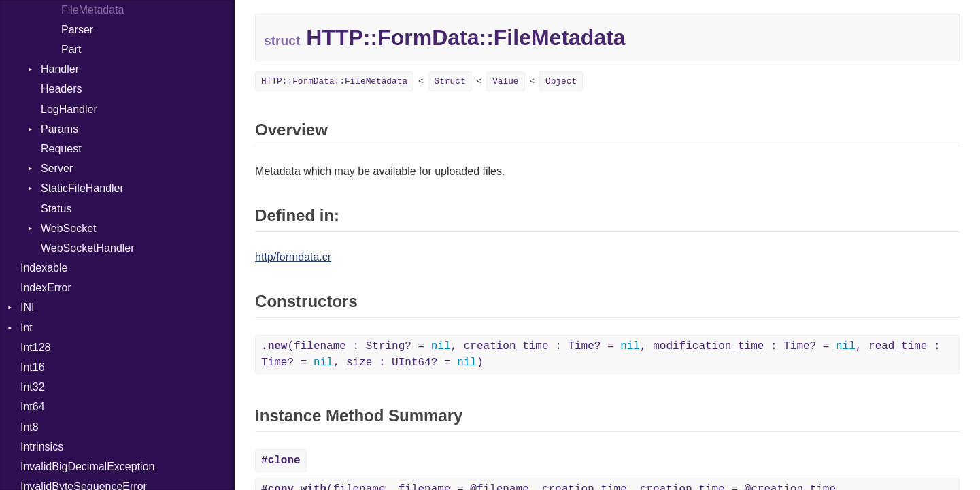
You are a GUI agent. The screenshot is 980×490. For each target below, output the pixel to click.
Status (56, 209)
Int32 (33, 387)
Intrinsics (42, 447)
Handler (60, 69)
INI (27, 307)
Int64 (33, 407)
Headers (61, 89)
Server (57, 168)
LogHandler (69, 109)
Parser (77, 30)
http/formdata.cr (293, 257)
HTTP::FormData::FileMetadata (334, 81)
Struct (450, 81)
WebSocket (69, 228)
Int (27, 328)
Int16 (33, 367)
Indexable (44, 268)
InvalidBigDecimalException (87, 467)
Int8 (30, 427)
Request (61, 149)
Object (561, 81)
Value (505, 81)
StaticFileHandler (82, 188)
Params (60, 129)
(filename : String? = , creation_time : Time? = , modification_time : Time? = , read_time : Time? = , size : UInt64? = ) (601, 355)
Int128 (35, 347)
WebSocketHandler (88, 248)
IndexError (46, 288)
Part (71, 49)
